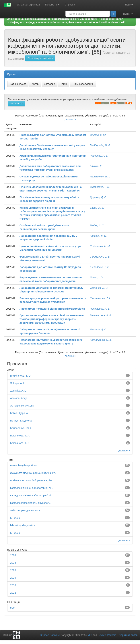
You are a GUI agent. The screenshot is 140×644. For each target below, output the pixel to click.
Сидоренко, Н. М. (100, 246)
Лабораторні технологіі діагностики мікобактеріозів (52, 309)
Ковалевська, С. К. (101, 340)
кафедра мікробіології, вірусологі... (31, 503)
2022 (13, 593)
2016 (13, 585)
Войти (127, 14)
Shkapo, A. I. (17, 383)
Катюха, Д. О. (98, 236)
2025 (13, 578)
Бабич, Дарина (19, 413)
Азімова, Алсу (19, 398)
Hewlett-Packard (107, 635)
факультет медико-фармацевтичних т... (33, 473)
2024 (13, 555)
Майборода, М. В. (100, 145)
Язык (129, 5)
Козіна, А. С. (97, 225)
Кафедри (16, 22)
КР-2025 (15, 533)
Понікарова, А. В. (100, 309)
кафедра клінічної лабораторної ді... (32, 488)
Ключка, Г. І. (97, 166)
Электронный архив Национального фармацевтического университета (52, 19)
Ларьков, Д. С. (98, 329)
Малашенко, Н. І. (100, 177)
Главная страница (28, 5)
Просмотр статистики (40, 58)
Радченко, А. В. (99, 156)
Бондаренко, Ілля (21, 428)
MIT (90, 635)
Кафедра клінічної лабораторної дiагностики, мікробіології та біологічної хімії (75, 22)
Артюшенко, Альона (22, 406)
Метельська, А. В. (101, 315)
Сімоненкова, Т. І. (100, 298)
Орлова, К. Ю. (98, 135)
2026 (13, 570)
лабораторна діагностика (25, 510)
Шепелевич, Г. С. (100, 267)
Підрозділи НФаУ (112, 19)
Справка (70, 5)
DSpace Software (50, 635)
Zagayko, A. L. (18, 391)
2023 (13, 563)
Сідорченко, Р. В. (100, 187)
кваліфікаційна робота (23, 465)
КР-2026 (15, 518)
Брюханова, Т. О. (20, 443)
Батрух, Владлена (21, 421)
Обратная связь (128, 635)
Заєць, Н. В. (97, 208)
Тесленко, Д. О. (99, 288)
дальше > (70, 119)
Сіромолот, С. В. (100, 257)
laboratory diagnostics (23, 525)
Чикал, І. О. (97, 277)
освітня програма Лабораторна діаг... (32, 480)
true (12, 608)
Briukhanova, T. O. (21, 376)
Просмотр (52, 5)
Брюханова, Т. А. (20, 436)
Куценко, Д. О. (98, 197)
